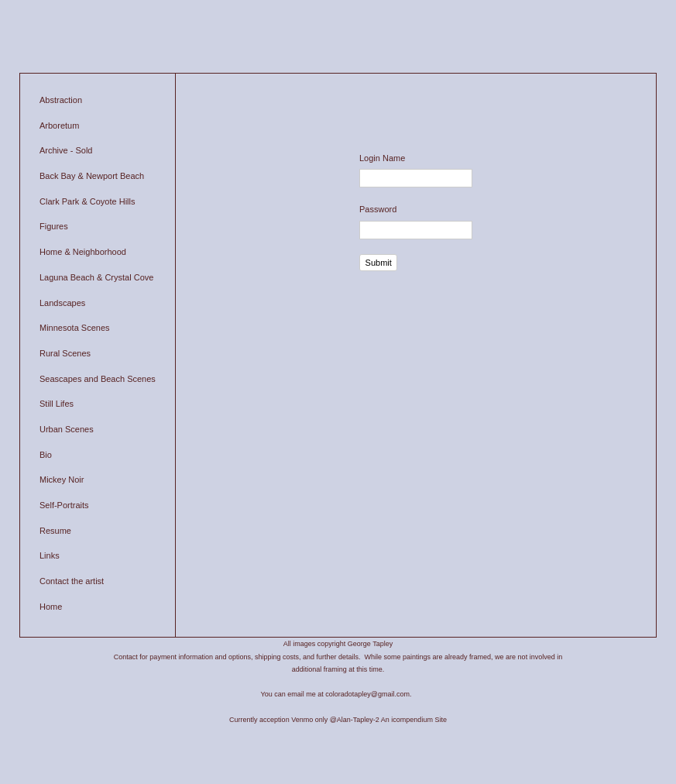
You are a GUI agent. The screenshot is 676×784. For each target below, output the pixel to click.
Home (51, 607)
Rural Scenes (65, 353)
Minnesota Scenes (75, 328)
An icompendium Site (414, 720)
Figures (54, 226)
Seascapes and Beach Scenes (98, 379)
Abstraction (61, 100)
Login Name (382, 158)
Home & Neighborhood (83, 252)
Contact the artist (72, 581)
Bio (46, 455)
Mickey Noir (62, 480)
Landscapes (62, 303)
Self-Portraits (64, 505)
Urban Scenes (67, 429)
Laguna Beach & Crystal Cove (96, 277)
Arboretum (59, 126)
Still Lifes (57, 404)
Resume (55, 531)
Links (50, 555)
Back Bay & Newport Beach (92, 176)
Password (378, 209)
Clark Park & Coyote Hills (87, 201)
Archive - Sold (66, 150)
